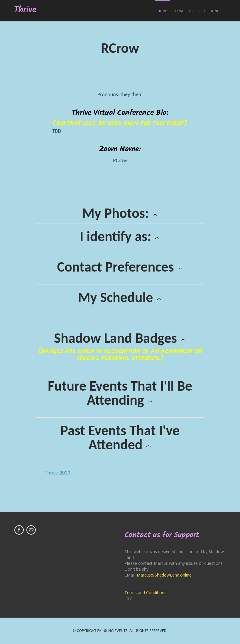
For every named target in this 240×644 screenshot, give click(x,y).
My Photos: (120, 213)
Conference (185, 11)
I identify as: (120, 236)
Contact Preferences (120, 267)
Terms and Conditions (145, 593)
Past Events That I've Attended (120, 438)
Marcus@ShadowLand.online (164, 575)
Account (211, 11)
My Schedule (120, 297)
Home (162, 11)
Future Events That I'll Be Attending (120, 393)
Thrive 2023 (58, 473)
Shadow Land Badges (120, 338)
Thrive (25, 10)
